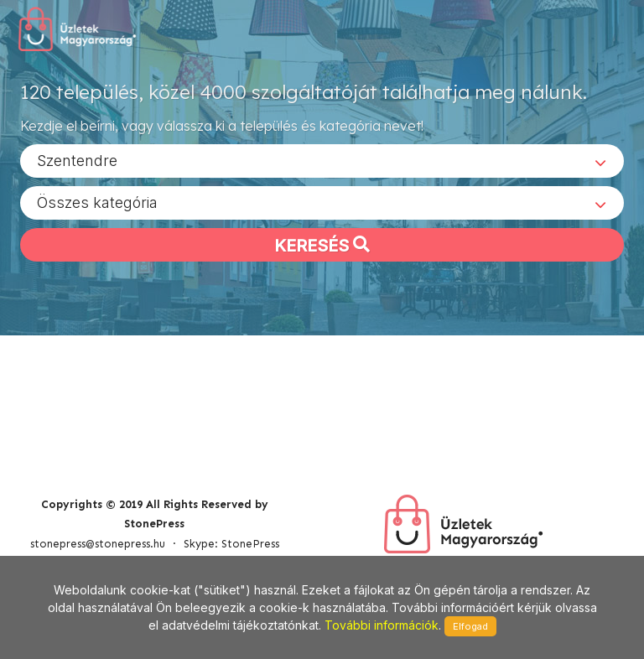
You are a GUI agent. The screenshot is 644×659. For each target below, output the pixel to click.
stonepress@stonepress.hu (98, 544)
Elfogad (470, 626)
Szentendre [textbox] (77, 160)
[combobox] (322, 160)
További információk (382, 625)
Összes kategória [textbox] (97, 202)
